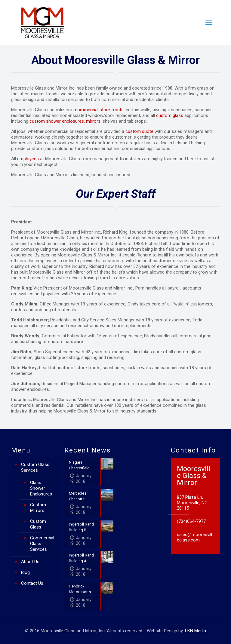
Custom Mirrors (38, 508)
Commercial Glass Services (42, 544)
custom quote (139, 131)
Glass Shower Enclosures (41, 488)
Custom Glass (38, 524)
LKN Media (196, 631)
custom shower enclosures (57, 121)
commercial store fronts (99, 110)
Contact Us (32, 583)
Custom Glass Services (35, 467)
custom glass (170, 115)
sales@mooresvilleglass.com (194, 537)
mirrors (93, 121)
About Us (30, 562)
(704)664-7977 (191, 521)
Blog (25, 572)
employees (28, 159)
